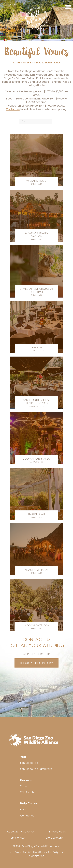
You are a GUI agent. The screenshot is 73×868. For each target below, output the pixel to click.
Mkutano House (36, 181)
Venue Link (37, 160)
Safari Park (36, 184)
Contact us (13, 109)
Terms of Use (17, 838)
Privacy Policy (58, 832)
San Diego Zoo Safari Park (36, 769)
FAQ (23, 809)
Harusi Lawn (36, 514)
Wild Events (10, 5)
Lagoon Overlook (36, 625)
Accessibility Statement (21, 832)
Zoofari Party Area (36, 459)
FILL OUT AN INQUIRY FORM (37, 663)
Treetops (36, 347)
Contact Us (27, 816)
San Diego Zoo (36, 351)
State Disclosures (54, 838)
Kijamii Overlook (36, 570)
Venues (25, 786)
